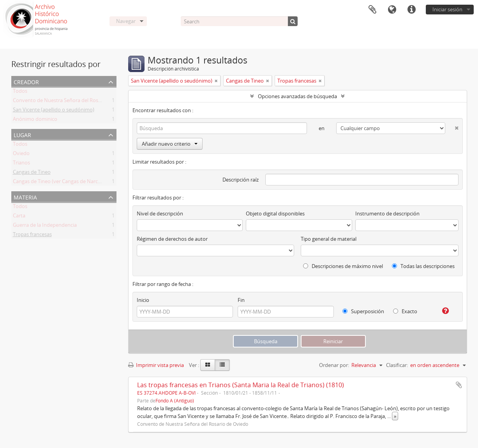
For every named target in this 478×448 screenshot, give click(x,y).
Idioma (392, 10)
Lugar (22, 134)
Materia (25, 197)
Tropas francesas (32, 236)
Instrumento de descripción (387, 213)
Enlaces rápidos (411, 10)
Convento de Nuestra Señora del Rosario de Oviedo (72, 102)
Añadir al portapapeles (459, 385)
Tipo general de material (329, 239)
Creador (26, 81)
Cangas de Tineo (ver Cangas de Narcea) (59, 183)
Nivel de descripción (160, 213)
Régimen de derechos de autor (172, 239)
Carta (19, 217)
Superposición (363, 311)
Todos (20, 92)
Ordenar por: (334, 365)
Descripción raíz (241, 180)
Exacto (405, 311)
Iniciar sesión (447, 9)
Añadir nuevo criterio (170, 144)
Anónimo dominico (35, 120)
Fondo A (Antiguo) (175, 400)
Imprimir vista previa (156, 365)
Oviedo (21, 155)
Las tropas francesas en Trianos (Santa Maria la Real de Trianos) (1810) (241, 385)
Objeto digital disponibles (275, 213)
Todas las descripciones (423, 266)
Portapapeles (372, 10)
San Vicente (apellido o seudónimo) (54, 111)
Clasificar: (397, 365)
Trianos (21, 164)
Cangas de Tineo (32, 173)
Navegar (126, 21)
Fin (241, 300)
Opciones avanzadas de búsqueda (297, 96)
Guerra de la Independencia (45, 226)
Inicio (143, 300)
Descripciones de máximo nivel (343, 266)
